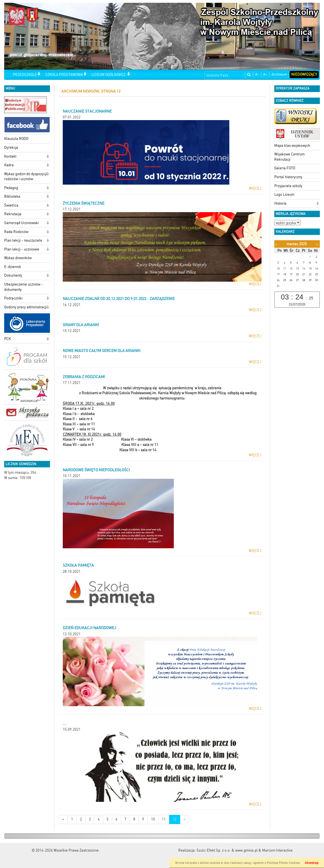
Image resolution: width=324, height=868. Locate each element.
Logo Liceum (284, 194)
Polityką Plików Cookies (283, 863)
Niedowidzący (304, 74)
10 (153, 819)
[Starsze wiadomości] (184, 819)
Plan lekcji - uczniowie (22, 249)
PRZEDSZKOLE (25, 75)
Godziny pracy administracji (25, 307)
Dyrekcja (11, 147)
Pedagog (11, 188)
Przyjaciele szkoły (288, 186)
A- (257, 74)
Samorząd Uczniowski (21, 223)
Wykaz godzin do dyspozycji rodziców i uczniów (26, 177)
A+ (265, 74)
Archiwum (279, 74)
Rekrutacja (13, 214)
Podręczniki (13, 298)
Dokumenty (13, 275)
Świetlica (11, 205)
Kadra (9, 165)
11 (164, 819)
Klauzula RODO (16, 139)
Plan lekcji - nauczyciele (23, 240)
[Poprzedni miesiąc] (276, 244)
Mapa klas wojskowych (292, 146)
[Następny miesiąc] (317, 244)
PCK (7, 339)
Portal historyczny (288, 177)
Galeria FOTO (285, 168)
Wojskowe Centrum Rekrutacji (289, 157)
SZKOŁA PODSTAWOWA (64, 75)
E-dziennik (13, 267)
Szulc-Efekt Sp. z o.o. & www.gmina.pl (227, 850)
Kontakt (10, 156)
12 (175, 819)
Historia (280, 203)
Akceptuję (312, 863)
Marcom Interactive (277, 850)
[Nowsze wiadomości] (63, 819)
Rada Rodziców (16, 232)
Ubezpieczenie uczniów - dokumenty (23, 287)
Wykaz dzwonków (18, 258)
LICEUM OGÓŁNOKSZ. (109, 75)
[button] (39, 74)
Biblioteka (12, 196)
